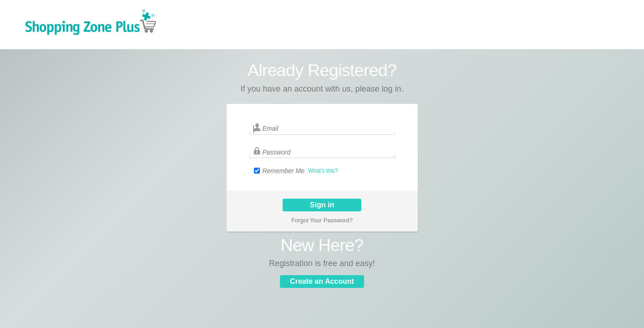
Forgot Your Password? (322, 220)
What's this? (323, 171)
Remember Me (283, 171)
